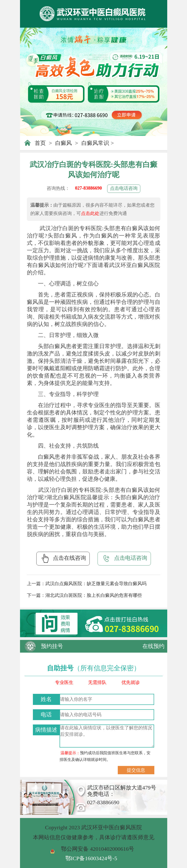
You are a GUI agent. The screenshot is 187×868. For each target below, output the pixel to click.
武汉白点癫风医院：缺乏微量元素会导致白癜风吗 (96, 584)
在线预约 (153, 646)
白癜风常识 (95, 143)
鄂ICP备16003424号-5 (91, 858)
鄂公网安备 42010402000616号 (98, 849)
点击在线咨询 (63, 558)
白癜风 (63, 143)
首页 (40, 143)
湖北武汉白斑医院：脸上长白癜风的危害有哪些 (94, 595)
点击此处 (90, 213)
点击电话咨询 (124, 188)
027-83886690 (88, 188)
